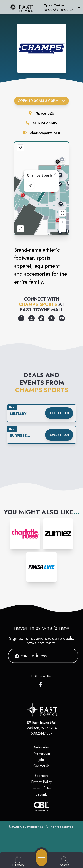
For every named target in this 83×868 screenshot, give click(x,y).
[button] (61, 7)
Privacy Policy (41, 782)
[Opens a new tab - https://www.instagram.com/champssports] (31, 318)
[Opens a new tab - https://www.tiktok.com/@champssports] (41, 318)
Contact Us (41, 766)
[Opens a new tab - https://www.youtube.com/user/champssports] (62, 318)
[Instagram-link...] (25, 534)
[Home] (22, 7)
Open (41, 101)
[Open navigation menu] (42, 858)
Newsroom (42, 753)
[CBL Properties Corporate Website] (41, 807)
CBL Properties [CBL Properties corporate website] (32, 827)
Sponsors (41, 776)
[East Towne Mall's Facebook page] (42, 683)
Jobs (41, 760)
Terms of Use (42, 788)
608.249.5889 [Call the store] (45, 123)
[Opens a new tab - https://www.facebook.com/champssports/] (21, 318)
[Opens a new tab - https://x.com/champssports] (52, 318)
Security (41, 794)
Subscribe (41, 747)
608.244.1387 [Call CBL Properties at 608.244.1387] (42, 733)
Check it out (60, 413)
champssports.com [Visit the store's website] (45, 133)
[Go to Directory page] (18, 862)
